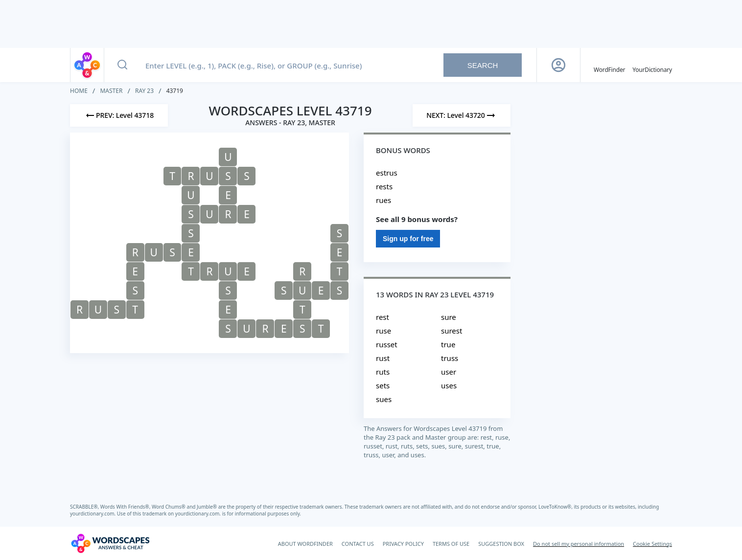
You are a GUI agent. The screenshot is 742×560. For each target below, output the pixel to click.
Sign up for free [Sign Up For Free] (408, 239)
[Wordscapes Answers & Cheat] (110, 543)
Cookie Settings (652, 544)
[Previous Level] (119, 115)
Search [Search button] (483, 65)
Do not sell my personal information (579, 544)
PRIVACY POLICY (403, 544)
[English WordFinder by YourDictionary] (609, 65)
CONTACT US (358, 544)
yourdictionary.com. (93, 514)
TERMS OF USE (451, 544)
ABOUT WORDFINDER (305, 544)
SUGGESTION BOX (501, 544)
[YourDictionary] (652, 65)
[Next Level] (462, 115)
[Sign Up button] (558, 65)
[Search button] (122, 65)
